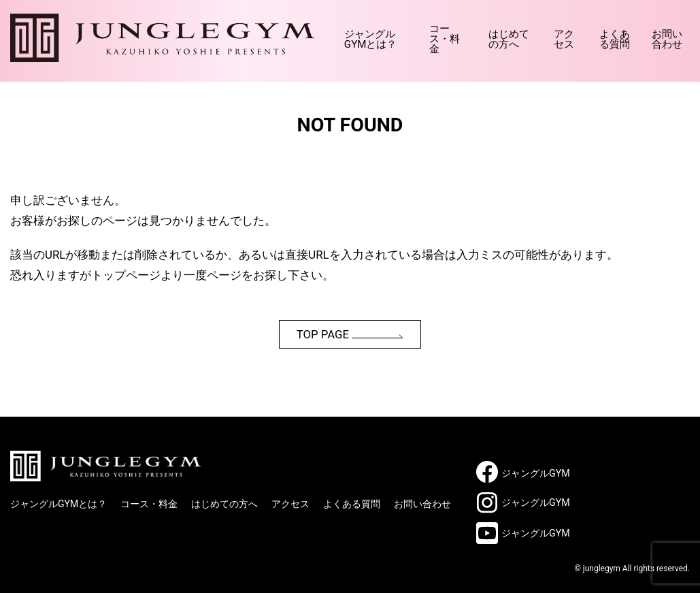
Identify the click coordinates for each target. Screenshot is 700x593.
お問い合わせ (663, 34)
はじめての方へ (465, 34)
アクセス (531, 34)
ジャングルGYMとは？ (294, 34)
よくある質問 (597, 34)
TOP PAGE (350, 334)
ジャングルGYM (536, 473)
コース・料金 (387, 34)
